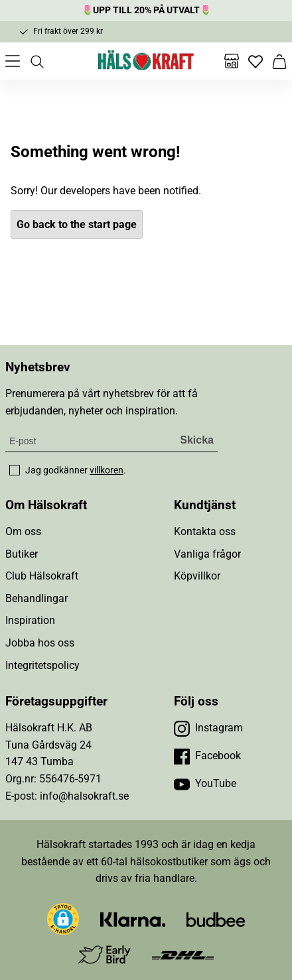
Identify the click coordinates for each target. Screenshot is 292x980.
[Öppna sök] (36, 61)
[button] (63, 919)
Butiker (22, 554)
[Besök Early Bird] (105, 954)
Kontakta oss (205, 531)
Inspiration (30, 620)
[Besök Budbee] (216, 919)
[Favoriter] (256, 61)
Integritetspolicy (42, 665)
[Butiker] (232, 61)
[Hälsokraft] (146, 61)
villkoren (107, 470)
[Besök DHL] (183, 954)
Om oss (23, 531)
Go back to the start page (77, 224)
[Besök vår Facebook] (207, 756)
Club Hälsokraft (42, 576)
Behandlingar (36, 598)
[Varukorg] (279, 61)
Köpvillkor (197, 576)
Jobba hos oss (40, 643)
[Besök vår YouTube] (205, 784)
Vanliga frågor (207, 554)
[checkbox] (15, 470)
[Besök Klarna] (133, 919)
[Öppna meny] (13, 61)
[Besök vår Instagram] (208, 728)
